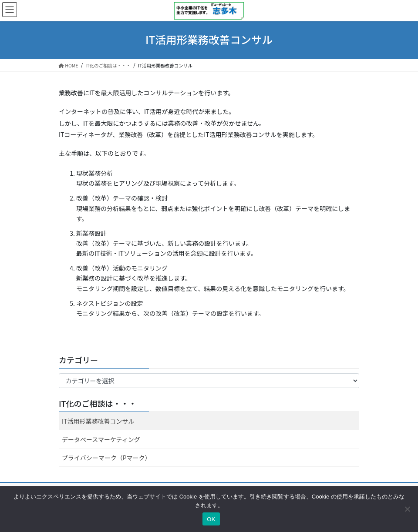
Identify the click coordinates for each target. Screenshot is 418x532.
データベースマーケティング (101, 439)
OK (211, 519)
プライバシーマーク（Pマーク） (106, 458)
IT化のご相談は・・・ (98, 403)
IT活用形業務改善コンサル (98, 421)
